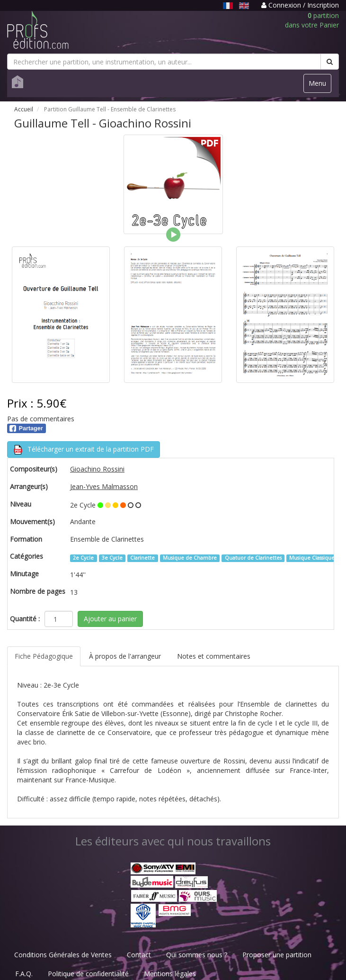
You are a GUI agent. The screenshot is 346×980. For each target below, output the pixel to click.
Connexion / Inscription (300, 5)
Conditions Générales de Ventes (63, 955)
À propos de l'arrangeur (125, 656)
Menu (320, 86)
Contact (139, 955)
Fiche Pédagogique (44, 656)
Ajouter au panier (110, 619)
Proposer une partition (277, 955)
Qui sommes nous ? (197, 955)
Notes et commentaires (214, 656)
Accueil (24, 109)
